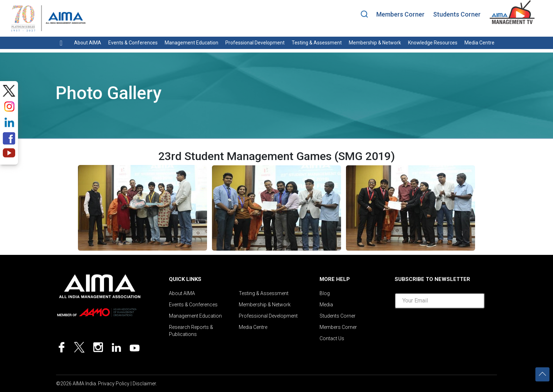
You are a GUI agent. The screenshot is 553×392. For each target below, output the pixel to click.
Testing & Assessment (317, 43)
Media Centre (479, 43)
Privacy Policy (114, 384)
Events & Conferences (133, 43)
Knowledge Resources (433, 43)
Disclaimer (144, 384)
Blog (325, 293)
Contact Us (332, 338)
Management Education (192, 43)
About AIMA (88, 43)
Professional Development (255, 43)
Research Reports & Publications (191, 331)
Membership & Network (375, 43)
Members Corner (400, 14)
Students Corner (457, 14)
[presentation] (448, 329)
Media (326, 305)
